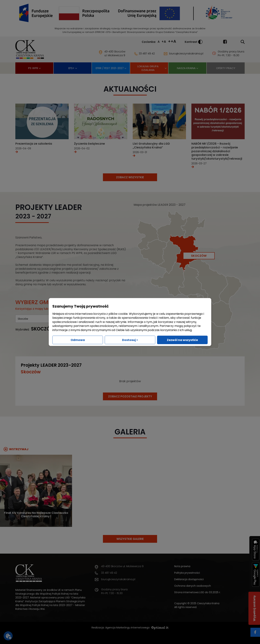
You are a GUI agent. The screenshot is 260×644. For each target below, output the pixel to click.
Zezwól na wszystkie (182, 340)
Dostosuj (130, 340)
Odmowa (78, 340)
